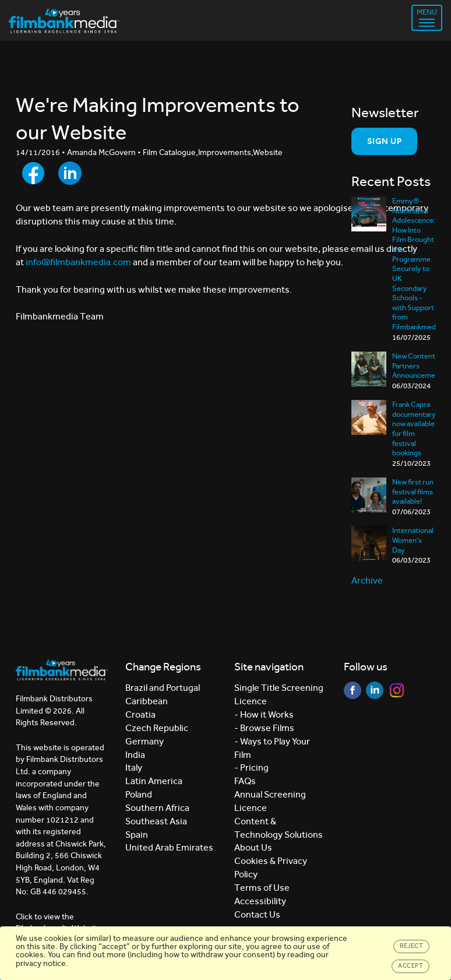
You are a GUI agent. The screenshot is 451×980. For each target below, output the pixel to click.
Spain (137, 835)
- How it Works (264, 714)
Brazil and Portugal (163, 688)
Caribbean (147, 701)
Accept (411, 966)
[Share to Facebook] (33, 173)
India (135, 755)
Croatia (140, 714)
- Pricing (251, 768)
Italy (134, 768)
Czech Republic (157, 728)
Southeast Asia (156, 821)
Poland (139, 794)
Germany (145, 741)
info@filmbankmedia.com (78, 262)
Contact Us (257, 914)
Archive (367, 580)
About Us (253, 847)
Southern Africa (157, 808)
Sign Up (384, 141)
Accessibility (260, 901)
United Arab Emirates (169, 847)
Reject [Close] (411, 946)
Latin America (154, 781)
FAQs (245, 781)
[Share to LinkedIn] (70, 173)
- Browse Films (264, 728)
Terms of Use (262, 888)
